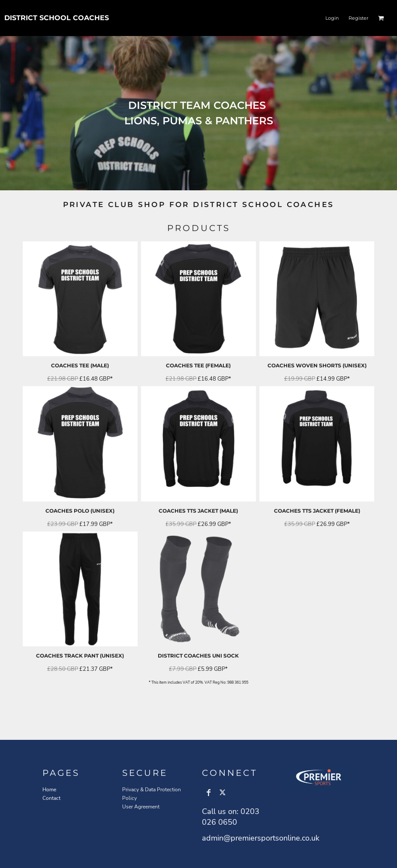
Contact (51, 798)
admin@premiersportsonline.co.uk (261, 838)
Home (49, 790)
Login (332, 18)
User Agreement (141, 807)
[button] (381, 18)
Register (358, 18)
